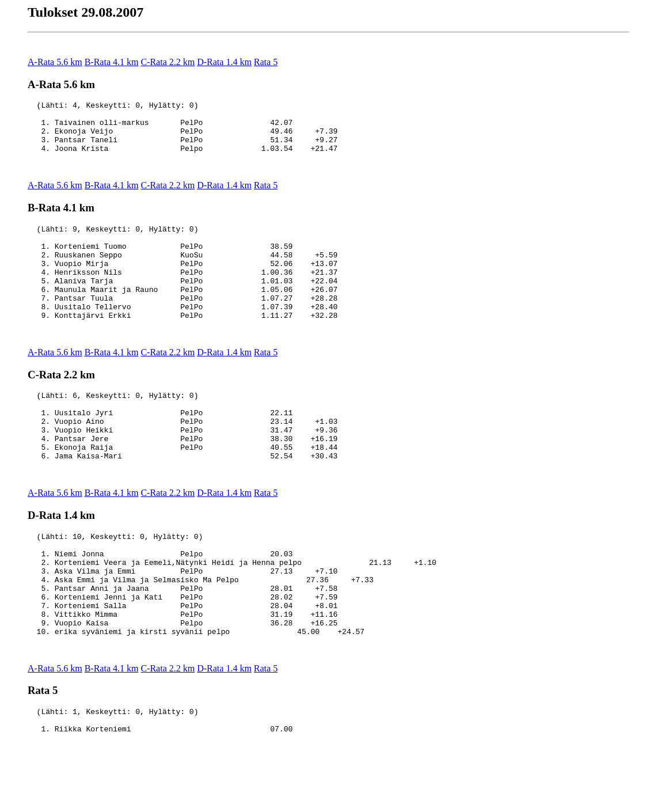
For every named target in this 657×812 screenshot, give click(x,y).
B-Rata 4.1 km (112, 62)
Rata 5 (266, 62)
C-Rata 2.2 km (168, 62)
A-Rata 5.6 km (55, 62)
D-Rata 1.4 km (224, 62)
